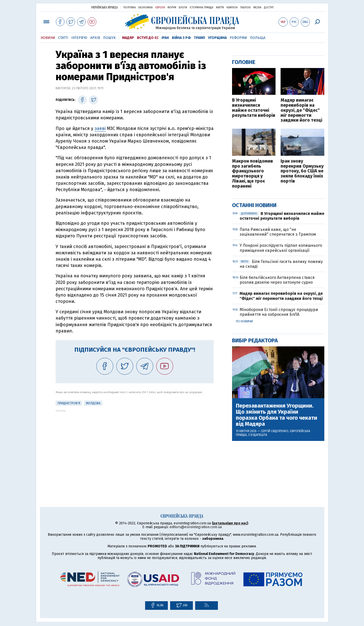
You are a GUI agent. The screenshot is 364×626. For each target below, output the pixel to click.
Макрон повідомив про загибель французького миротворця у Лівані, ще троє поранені (253, 174)
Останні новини (254, 205)
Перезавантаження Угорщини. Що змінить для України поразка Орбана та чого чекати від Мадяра (277, 415)
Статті (63, 38)
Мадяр (128, 38)
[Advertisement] (135, 448)
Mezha (257, 8)
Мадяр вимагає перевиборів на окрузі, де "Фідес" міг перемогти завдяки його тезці (301, 110)
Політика (130, 8)
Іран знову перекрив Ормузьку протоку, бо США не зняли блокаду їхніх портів (302, 171)
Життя (220, 8)
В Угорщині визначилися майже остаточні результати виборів (254, 108)
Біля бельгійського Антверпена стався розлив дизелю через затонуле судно (277, 280)
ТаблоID (245, 8)
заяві (100, 128)
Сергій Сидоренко (275, 431)
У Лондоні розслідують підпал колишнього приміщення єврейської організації (281, 248)
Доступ (269, 8)
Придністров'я (69, 403)
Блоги (183, 8)
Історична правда (201, 8)
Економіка (145, 8)
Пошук (109, 38)
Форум (172, 8)
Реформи (238, 38)
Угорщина (217, 38)
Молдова (93, 403)
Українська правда (104, 7)
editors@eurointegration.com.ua (196, 527)
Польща (258, 38)
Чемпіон (232, 8)
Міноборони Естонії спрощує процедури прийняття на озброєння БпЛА (279, 312)
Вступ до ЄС (148, 38)
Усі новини (244, 321)
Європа (160, 8)
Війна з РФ (181, 38)
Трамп (199, 38)
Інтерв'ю (79, 38)
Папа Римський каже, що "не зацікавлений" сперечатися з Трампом (278, 232)
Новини (48, 38)
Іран (165, 38)
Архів (95, 38)
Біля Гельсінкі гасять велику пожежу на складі (281, 264)
